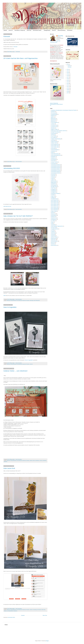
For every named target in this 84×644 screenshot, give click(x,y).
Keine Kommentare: (19, 162)
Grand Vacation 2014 (55, 146)
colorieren (31, 364)
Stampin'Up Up (54, 218)
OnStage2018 (54, 192)
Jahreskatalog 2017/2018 (56, 170)
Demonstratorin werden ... (38, 30)
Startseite (5, 30)
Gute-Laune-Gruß (9, 468)
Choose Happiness (54, 122)
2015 (68, 80)
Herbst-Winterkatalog (55, 154)
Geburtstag (31, 300)
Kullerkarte (53, 177)
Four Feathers (54, 138)
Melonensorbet (54, 181)
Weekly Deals (54, 238)
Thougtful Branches (55, 229)
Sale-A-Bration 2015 (55, 203)
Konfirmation (53, 176)
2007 (68, 93)
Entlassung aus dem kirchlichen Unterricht (59, 131)
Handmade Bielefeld (55, 150)
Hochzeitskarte (54, 159)
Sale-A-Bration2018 (55, 208)
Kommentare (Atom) (11, 617)
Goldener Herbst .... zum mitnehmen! (15, 371)
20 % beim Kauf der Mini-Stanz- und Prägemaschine (20, 58)
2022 (68, 69)
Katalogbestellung (47, 30)
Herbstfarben (44, 460)
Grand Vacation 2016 (55, 147)
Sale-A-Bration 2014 (55, 202)
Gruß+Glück (39, 610)
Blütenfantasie (54, 120)
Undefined (53, 232)
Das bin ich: (11, 30)
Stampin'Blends (11, 611)
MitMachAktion (54, 183)
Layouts (52, 178)
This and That (54, 228)
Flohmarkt (7, 36)
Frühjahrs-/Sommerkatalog (56, 139)
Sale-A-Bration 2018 (55, 207)
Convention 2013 (54, 127)
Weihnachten (53, 240)
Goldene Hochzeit (54, 142)
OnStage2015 (54, 189)
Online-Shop (29, 30)
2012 (68, 85)
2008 (68, 91)
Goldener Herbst (32, 460)
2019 (68, 74)
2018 (68, 76)
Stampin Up (6, 611)
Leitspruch (53, 180)
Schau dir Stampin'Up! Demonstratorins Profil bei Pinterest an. (56, 104)
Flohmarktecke (70, 30)
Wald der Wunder (54, 237)
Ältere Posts (45, 615)
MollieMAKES (54, 184)
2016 (68, 79)
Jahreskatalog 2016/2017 (56, 169)
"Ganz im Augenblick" (29, 360)
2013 (68, 83)
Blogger (47, 641)
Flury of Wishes (54, 136)
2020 (68, 73)
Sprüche (53, 213)
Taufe (52, 223)
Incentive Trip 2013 (54, 162)
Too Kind (53, 230)
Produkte (53, 195)
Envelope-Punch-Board (55, 132)
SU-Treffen (53, 221)
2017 (68, 77)
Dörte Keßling (60, 36)
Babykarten (53, 116)
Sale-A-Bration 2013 (55, 200)
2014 (68, 82)
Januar (69, 66)
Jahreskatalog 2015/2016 (56, 168)
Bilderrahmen (53, 118)
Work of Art (53, 243)
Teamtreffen (53, 225)
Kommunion (53, 174)
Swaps (52, 222)
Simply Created (54, 211)
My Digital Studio (54, 187)
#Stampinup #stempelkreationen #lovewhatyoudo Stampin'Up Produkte (18, 300)
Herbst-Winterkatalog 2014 (56, 155)
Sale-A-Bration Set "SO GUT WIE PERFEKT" (18, 216)
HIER (5, 296)
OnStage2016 (54, 191)
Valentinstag (53, 233)
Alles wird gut (53, 113)
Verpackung (53, 236)
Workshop (6, 462)
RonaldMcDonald (54, 199)
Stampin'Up (15, 611)
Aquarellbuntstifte (54, 114)
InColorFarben (54, 163)
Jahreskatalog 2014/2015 (56, 166)
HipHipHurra (53, 158)
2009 (68, 90)
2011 (68, 87)
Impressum (54, 30)
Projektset (53, 198)
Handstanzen (37, 460)
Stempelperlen (54, 219)
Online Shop (43, 610)
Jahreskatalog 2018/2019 (56, 172)
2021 (68, 71)
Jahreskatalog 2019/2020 (56, 173)
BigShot (52, 117)
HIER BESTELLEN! (7, 206)
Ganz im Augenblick (10, 307)
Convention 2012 (54, 125)
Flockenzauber (54, 133)
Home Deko (53, 161)
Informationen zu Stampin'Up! (20, 30)
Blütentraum (53, 121)
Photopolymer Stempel (55, 193)
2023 (68, 64)
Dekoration (53, 128)
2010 (68, 88)
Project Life (53, 196)
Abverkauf (53, 112)
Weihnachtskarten (54, 241)
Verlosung (53, 234)
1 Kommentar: (18, 52)
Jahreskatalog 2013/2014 (56, 165)
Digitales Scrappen (54, 129)
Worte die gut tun (54, 245)
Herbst (41, 460)
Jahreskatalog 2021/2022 (12, 168)
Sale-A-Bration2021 (37, 300)
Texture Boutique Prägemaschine (57, 226)
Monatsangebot (54, 185)
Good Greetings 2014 (55, 144)
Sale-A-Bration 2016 (55, 204)
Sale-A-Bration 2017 (55, 206)
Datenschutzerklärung (61, 30)
